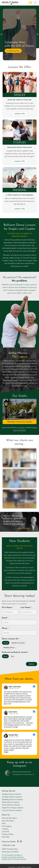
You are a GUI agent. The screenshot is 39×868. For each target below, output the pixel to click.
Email (5, 618)
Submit (32, 664)
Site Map (6, 837)
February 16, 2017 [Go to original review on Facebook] (14, 689)
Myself (6, 643)
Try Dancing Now (13, 51)
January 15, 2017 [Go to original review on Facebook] (14, 714)
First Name (7, 607)
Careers (5, 829)
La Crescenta (12, 857)
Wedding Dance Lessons (12, 799)
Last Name (26, 607)
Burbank (10, 855)
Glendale (17, 855)
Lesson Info (20, 114)
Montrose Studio (9, 842)
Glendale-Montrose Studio (20, 422)
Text (12, 656)
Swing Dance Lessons (11, 805)
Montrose (20, 857)
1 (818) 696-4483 (8, 845)
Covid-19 (5, 832)
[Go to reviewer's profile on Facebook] (6, 713)
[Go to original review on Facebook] (34, 687)
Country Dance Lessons (12, 810)
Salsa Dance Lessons (11, 802)
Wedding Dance (9, 648)
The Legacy (7, 826)
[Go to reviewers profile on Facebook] (6, 688)
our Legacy (21, 428)
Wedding (20, 190)
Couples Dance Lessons (12, 797)
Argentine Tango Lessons (13, 808)
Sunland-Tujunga (20, 859)
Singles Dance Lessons (11, 794)
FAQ (4, 823)
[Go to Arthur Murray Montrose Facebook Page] (18, 841)
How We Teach (8, 821)
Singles (20, 95)
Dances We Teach (9, 818)
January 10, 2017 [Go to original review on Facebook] (14, 737)
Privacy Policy (8, 834)
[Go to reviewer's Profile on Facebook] (6, 736)
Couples (19, 143)
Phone (5, 628)
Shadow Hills (6, 859)
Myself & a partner (18, 643)
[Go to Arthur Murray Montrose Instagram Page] (21, 841)
